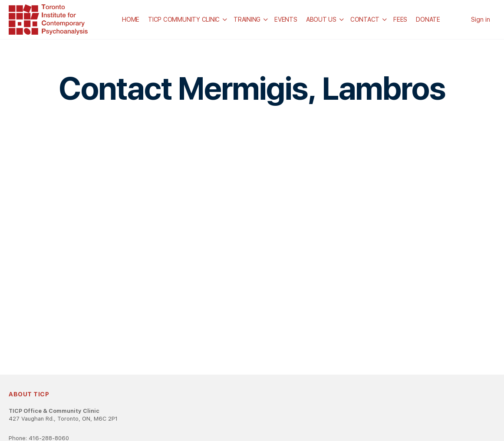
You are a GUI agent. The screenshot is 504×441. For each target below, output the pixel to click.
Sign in (481, 20)
